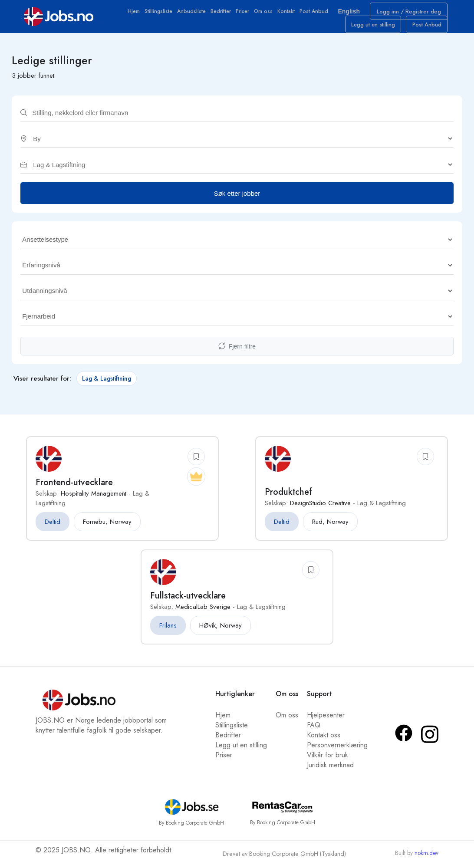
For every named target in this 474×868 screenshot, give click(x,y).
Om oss (265, 14)
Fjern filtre (237, 352)
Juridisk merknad (330, 771)
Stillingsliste (161, 14)
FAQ (314, 731)
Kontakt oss (324, 741)
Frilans (168, 631)
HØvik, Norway (221, 631)
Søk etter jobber (237, 199)
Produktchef (288, 498)
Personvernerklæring (337, 751)
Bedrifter (223, 14)
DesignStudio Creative (320, 509)
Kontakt (288, 14)
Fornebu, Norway (107, 528)
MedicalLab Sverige (203, 613)
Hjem (136, 14)
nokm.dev (426, 858)
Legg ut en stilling (383, 30)
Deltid (53, 528)
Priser (245, 14)
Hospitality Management (94, 500)
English (354, 13)
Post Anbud (316, 14)
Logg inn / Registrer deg (412, 14)
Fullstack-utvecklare (188, 602)
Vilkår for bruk (328, 761)
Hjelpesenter (326, 721)
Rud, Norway (330, 528)
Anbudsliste (194, 14)
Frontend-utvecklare (74, 488)
